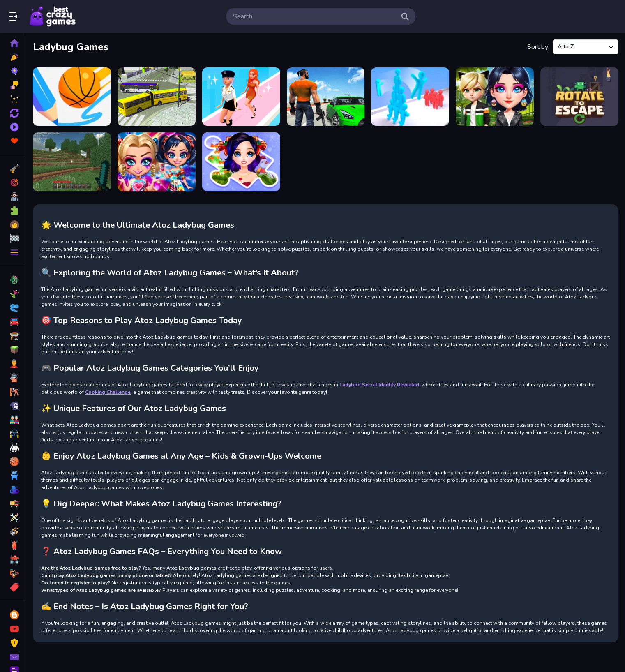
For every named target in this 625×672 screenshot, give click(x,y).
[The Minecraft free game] (72, 162)
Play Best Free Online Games (53, 16)
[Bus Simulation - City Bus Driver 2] (157, 97)
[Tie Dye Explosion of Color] (157, 162)
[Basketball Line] (72, 97)
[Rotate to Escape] (579, 97)
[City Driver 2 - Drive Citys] (326, 97)
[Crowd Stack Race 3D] (410, 97)
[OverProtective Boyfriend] (495, 97)
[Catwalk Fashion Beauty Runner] (241, 97)
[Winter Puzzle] (241, 162)
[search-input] (314, 16)
